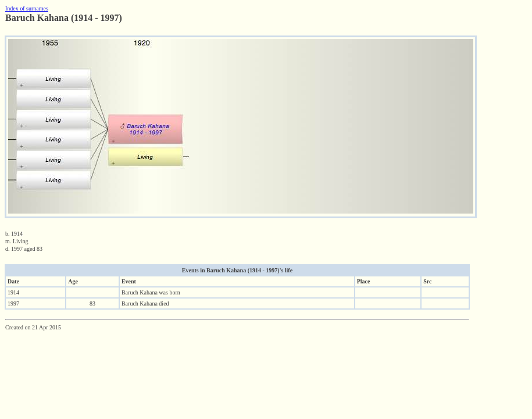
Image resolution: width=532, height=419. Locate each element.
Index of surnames (27, 8)
